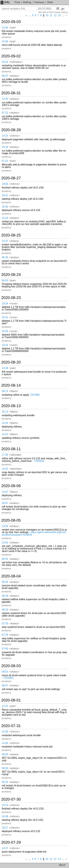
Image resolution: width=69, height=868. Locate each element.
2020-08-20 (11, 362)
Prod (17, 2)
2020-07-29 (11, 842)
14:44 (5, 423)
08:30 (5, 582)
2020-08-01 (11, 700)
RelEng (27, 2)
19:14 (5, 805)
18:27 (5, 828)
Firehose (39, 2)
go (63, 9)
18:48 (5, 816)
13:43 (5, 99)
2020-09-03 (11, 22)
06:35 (5, 257)
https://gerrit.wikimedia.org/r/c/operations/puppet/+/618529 (34, 533)
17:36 (5, 455)
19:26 (5, 331)
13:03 (5, 543)
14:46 (5, 732)
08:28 (5, 596)
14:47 (5, 492)
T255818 (39, 461)
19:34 (5, 304)
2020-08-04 (11, 576)
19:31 (5, 317)
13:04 (5, 526)
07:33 (5, 623)
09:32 (5, 559)
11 (51, 15)
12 (55, 15)
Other (50, 2)
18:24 (5, 62)
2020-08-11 (11, 449)
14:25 (5, 136)
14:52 (5, 469)
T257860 (35, 395)
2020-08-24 (11, 275)
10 (47, 15)
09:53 (5, 672)
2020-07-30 (11, 799)
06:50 (5, 280)
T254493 (8, 678)
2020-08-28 (11, 130)
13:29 (5, 218)
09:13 (5, 391)
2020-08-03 (11, 666)
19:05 (5, 184)
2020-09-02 (11, 56)
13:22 (5, 706)
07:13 (5, 113)
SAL (5, 2)
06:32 (5, 782)
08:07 (5, 503)
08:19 (5, 610)
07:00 (5, 649)
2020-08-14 (11, 385)
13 (59, 15)
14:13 (5, 434)
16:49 (5, 368)
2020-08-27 (11, 178)
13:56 (5, 28)
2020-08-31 (11, 93)
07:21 (5, 161)
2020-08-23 (11, 298)
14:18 (5, 147)
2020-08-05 (11, 520)
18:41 (5, 195)
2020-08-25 (11, 235)
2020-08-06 (11, 486)
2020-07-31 (11, 726)
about (62, 865)
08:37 (5, 76)
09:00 (5, 754)
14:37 (5, 848)
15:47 (5, 241)
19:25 (5, 345)
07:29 (5, 635)
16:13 (5, 412)
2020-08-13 (11, 406)
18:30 (5, 207)
